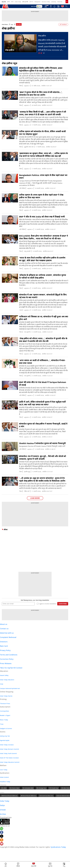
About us (4, 624)
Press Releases (6, 663)
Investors (4, 642)
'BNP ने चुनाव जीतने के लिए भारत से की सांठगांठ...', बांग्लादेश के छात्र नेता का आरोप (41, 93)
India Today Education (7, 680)
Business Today (46, 2)
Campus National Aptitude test (10, 688)
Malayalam (37, 2)
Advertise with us (7, 633)
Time (2, 724)
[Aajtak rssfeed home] (2, 840)
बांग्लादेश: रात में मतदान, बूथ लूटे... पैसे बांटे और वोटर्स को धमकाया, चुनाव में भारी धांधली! (43, 457)
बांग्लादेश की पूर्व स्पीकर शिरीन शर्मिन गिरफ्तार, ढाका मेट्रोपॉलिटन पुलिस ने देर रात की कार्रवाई (41, 69)
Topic (12, 24)
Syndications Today (58, 847)
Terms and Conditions (9, 655)
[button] (64, 865)
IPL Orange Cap (41, 788)
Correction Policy (7, 659)
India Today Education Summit (10, 762)
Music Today (4, 720)
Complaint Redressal (8, 637)
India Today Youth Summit (8, 753)
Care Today (4, 770)
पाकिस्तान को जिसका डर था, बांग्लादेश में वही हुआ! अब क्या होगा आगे (44, 318)
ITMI (2, 684)
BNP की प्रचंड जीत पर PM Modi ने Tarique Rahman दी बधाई (43, 383)
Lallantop (54, 2)
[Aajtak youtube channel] (2, 844)
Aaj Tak (4, 2)
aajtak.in (27, 86)
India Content (4, 777)
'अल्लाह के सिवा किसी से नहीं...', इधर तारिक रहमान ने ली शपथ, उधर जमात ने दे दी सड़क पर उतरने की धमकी (43, 113)
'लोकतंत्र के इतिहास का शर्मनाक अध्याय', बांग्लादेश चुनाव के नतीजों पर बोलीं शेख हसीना (43, 276)
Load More (35, 498)
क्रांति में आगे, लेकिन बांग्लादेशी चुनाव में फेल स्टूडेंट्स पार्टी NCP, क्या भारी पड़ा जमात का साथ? (42, 403)
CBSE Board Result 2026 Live (9, 796)
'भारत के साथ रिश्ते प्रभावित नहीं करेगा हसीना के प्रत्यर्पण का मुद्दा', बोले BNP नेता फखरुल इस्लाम (42, 259)
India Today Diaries (6, 696)
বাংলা (12, 2)
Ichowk (3, 810)
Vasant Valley (4, 675)
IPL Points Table (14, 788)
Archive (3, 814)
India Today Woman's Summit (9, 749)
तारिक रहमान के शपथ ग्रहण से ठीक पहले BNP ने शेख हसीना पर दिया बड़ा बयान (41, 196)
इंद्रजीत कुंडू (27, 472)
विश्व (21, 86)
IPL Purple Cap (54, 788)
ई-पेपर (8, 2)
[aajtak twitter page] (2, 836)
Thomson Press (5, 703)
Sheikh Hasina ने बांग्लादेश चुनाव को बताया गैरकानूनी (42, 443)
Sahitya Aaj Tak (5, 736)
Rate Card (4, 646)
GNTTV (31, 2)
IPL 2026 (4, 788)
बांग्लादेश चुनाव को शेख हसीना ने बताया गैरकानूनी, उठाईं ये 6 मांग (43, 425)
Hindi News (5, 24)
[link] (67, 2)
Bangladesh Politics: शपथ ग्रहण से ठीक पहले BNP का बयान (43, 176)
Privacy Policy (5, 650)
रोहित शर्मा (27, 491)
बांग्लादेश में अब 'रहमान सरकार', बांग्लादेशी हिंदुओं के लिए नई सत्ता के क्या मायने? (43, 296)
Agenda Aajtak (5, 740)
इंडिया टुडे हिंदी (25, 2)
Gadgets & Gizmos (6, 728)
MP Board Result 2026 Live (28, 796)
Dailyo (2, 805)
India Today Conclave (7, 745)
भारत (21, 310)
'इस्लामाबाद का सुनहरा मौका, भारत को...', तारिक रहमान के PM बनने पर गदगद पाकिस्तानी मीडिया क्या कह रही (43, 155)
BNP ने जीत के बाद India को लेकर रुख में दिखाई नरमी (42, 217)
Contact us (4, 629)
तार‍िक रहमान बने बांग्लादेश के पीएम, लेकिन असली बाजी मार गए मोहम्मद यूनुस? (42, 133)
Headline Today (5, 782)
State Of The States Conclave (9, 758)
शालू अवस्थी (27, 251)
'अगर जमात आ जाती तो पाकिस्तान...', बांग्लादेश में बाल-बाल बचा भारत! (42, 362)
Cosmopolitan (4, 711)
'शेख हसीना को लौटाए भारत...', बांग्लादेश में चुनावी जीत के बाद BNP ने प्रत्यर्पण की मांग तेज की (43, 340)
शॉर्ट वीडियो (22, 188)
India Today (18, 2)
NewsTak (60, 2)
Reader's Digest (5, 715)
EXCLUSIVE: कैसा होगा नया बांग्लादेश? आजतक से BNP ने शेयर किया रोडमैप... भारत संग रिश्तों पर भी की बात (44, 237)
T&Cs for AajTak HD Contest (11, 668)
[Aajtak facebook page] (2, 833)
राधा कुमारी (27, 332)
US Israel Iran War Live (46, 796)
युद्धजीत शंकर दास (29, 147)
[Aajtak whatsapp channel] (2, 829)
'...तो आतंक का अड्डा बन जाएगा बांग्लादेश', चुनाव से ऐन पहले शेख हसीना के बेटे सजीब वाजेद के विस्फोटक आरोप (42, 479)
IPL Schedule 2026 (28, 788)
